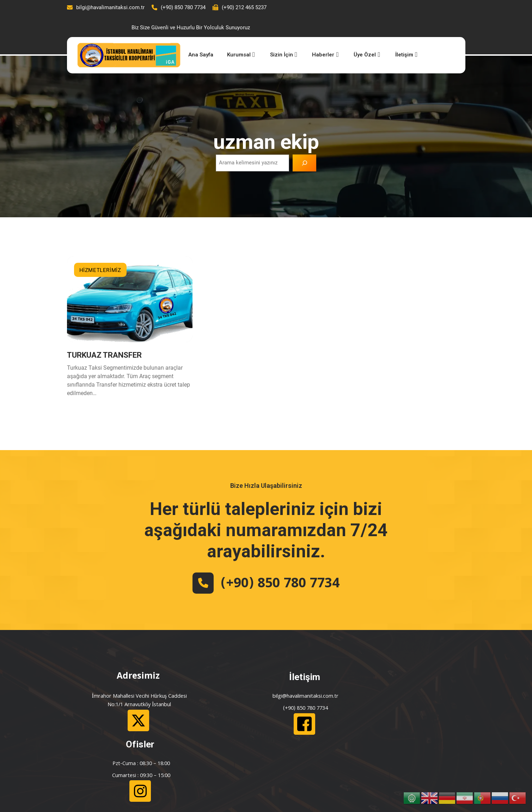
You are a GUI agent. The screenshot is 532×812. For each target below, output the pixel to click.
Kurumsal (230, 37)
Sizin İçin (272, 37)
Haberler (313, 37)
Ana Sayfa (189, 37)
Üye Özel (354, 37)
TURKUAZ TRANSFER (104, 339)
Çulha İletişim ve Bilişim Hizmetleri (153, 795)
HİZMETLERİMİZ (100, 253)
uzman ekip (266, 124)
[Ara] (305, 145)
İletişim (392, 37)
